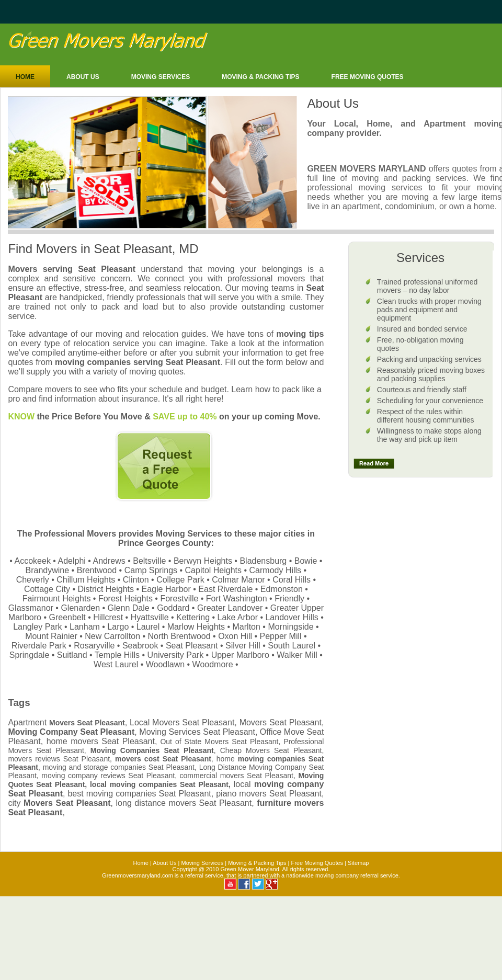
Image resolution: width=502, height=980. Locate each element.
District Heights (106, 589)
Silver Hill (243, 646)
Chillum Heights (86, 580)
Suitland (72, 655)
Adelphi (72, 561)
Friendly (289, 599)
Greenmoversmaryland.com (138, 875)
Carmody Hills (276, 570)
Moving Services (161, 77)
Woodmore (213, 664)
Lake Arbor (238, 617)
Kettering (193, 617)
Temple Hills (117, 655)
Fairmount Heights (57, 599)
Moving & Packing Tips (260, 77)
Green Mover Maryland (250, 869)
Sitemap (358, 863)
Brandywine (48, 570)
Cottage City (47, 589)
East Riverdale (225, 589)
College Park (180, 580)
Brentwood (97, 570)
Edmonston (282, 589)
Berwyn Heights (203, 561)
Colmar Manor (238, 580)
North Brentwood (179, 636)
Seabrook (140, 646)
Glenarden (80, 608)
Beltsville (149, 561)
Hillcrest (108, 617)
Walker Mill (297, 655)
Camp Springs (151, 570)
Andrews (109, 561)
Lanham (85, 627)
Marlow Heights (196, 627)
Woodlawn (165, 664)
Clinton (136, 580)
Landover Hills (292, 617)
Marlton (247, 627)
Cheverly (33, 580)
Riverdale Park (39, 646)
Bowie (306, 561)
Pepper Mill (281, 636)
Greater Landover (230, 608)
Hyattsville (150, 617)
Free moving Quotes (368, 77)
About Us (83, 77)
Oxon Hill (235, 636)
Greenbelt (67, 617)
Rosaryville (94, 646)
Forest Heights (125, 599)
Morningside (290, 627)
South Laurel (292, 646)
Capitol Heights (214, 570)
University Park (176, 655)
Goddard (173, 608)
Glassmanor (31, 608)
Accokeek (33, 561)
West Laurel (116, 664)
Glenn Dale (129, 608)
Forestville (179, 599)
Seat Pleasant (192, 646)
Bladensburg (263, 561)
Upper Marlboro (240, 655)
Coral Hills (292, 580)
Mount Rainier (51, 636)
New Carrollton (112, 636)
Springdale (30, 655)
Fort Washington (237, 599)
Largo (118, 627)
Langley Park (37, 627)
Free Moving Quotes (317, 863)
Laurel (148, 627)
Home (25, 77)
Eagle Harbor (166, 589)
